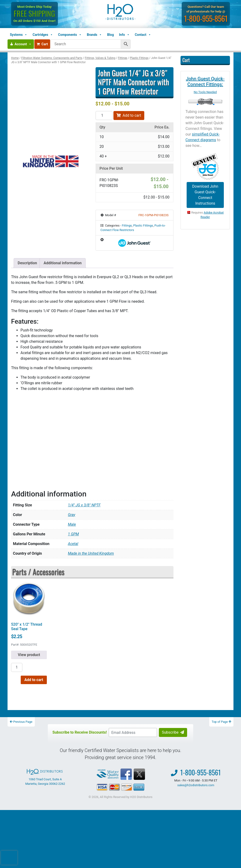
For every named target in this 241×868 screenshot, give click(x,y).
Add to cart (129, 115)
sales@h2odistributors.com (196, 785)
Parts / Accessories (38, 572)
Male (72, 524)
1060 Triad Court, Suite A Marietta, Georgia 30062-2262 (45, 777)
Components (70, 35)
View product (29, 655)
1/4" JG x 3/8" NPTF (84, 505)
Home (15, 58)
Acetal (73, 544)
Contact (143, 35)
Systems (19, 35)
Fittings (123, 58)
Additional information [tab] (62, 263)
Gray (72, 515)
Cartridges (43, 35)
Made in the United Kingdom (91, 553)
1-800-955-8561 (206, 18)
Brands (94, 35)
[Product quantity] (104, 116)
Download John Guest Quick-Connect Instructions (205, 195)
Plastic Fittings (139, 58)
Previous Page (21, 722)
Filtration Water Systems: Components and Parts (52, 58)
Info (124, 35)
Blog (110, 35)
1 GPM (74, 534)
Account (23, 44)
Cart (42, 44)
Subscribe (173, 732)
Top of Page (221, 722)
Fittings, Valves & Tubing (100, 58)
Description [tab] (27, 263)
